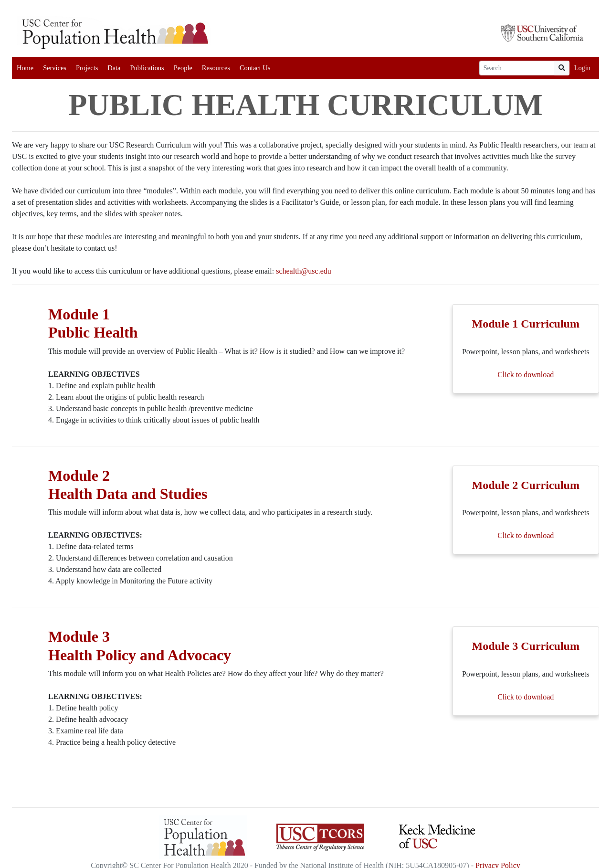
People (183, 68)
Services (55, 68)
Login (582, 68)
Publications (147, 68)
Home (25, 68)
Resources (216, 68)
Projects (87, 68)
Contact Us (255, 68)
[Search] (517, 68)
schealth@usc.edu (304, 271)
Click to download (526, 375)
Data (114, 68)
